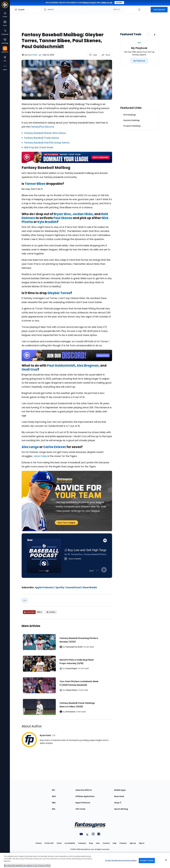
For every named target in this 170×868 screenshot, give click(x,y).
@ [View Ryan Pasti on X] (40, 55)
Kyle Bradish (47, 222)
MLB (25, 600)
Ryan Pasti (32, 55)
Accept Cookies (147, 860)
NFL (54, 790)
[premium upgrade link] (146, 10)
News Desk (119, 796)
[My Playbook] (139, 61)
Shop (118, 803)
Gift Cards (80, 809)
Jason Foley (40, 456)
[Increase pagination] (155, 35)
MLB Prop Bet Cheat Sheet (39, 147)
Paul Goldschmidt (61, 366)
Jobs (98, 843)
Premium (123, 843)
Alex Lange (30, 447)
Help (115, 843)
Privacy (39, 843)
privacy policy (90, 3)
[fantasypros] (67, 559)
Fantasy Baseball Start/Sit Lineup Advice (47, 143)
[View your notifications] (139, 10)
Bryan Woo (62, 214)
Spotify (60, 587)
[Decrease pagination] (148, 35)
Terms (59, 843)
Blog (91, 843)
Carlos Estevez (55, 447)
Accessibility (70, 843)
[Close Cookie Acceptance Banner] (166, 860)
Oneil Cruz (30, 369)
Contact (106, 843)
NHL (54, 809)
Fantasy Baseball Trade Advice (42, 138)
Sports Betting (121, 809)
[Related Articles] (67, 669)
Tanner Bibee (35, 184)
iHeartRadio (90, 587)
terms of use (107, 3)
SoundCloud (73, 587)
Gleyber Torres (59, 293)
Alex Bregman (88, 366)
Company (82, 843)
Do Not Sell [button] (49, 843)
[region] (85, 860)
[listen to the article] (93, 55)
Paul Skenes (63, 218)
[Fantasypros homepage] (5, 6)
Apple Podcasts (44, 587)
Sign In (142, 843)
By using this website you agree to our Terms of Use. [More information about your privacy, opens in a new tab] (27, 866)
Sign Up (133, 843)
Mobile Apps (120, 790)
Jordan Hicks (83, 214)
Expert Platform (83, 803)
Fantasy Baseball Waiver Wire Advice (45, 133)
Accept (119, 3)
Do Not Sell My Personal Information (121, 860)
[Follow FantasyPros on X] (51, 612)
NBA (54, 803)
